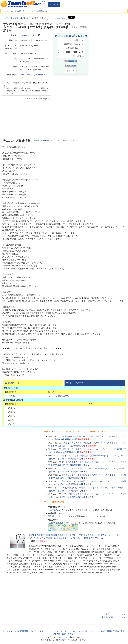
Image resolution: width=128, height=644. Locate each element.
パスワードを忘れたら (39, 631)
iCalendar (71, 71)
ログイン (54, 4)
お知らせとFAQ (98, 631)
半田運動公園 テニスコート (114, 617)
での (53, 516)
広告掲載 (71, 634)
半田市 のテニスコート (116, 614)
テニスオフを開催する (37, 11)
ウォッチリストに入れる (57, 18)
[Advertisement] (108, 31)
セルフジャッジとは (81, 631)
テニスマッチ (64, 640)
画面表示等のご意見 (116, 631)
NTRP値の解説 (59, 634)
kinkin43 (23, 35)
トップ (44, 2)
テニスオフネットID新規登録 (14, 11)
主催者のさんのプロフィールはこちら (54, 141)
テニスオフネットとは (61, 631)
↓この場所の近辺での (57, 523)
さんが (55, 510)
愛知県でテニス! (18, 18)
